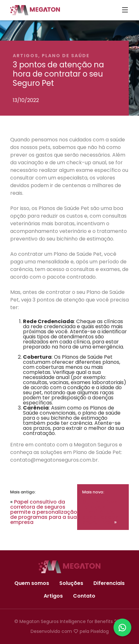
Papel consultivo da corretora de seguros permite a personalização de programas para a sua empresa (44, 512)
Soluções (71, 583)
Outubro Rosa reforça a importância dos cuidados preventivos (100, 512)
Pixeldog (100, 631)
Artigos (53, 596)
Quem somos (32, 583)
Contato (84, 596)
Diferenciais (109, 583)
